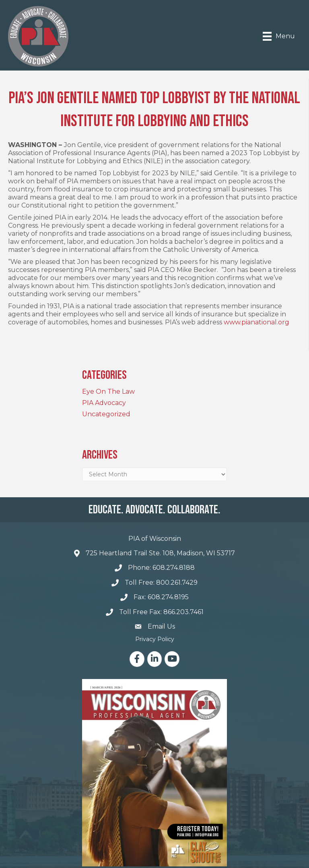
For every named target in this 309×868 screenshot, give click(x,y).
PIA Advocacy (104, 403)
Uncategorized (106, 414)
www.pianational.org (256, 322)
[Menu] (279, 36)
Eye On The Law (108, 391)
